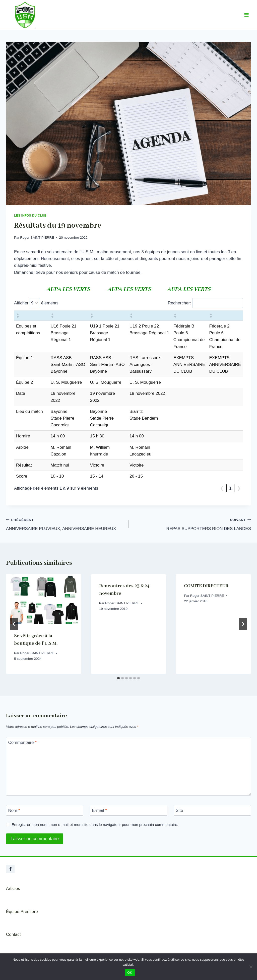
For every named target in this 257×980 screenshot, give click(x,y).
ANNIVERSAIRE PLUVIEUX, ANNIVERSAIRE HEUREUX (65, 524)
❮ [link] (222, 488)
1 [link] (230, 488)
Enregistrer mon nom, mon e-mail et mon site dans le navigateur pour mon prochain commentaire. (95, 825)
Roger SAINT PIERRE (37, 238)
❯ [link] (239, 488)
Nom (14, 810)
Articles (13, 889)
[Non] (251, 967)
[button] (18, 315)
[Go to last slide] (14, 624)
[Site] (212, 810)
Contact (13, 934)
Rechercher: (179, 303)
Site (179, 810)
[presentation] (44, 599)
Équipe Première (22, 911)
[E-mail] (128, 810)
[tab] (118, 678)
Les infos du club (30, 216)
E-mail (99, 810)
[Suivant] (243, 624)
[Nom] (45, 810)
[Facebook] (10, 869)
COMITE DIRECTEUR (206, 586)
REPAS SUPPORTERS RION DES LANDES (192, 524)
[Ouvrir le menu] (246, 15)
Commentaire (22, 742)
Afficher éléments (36, 303)
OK (130, 973)
